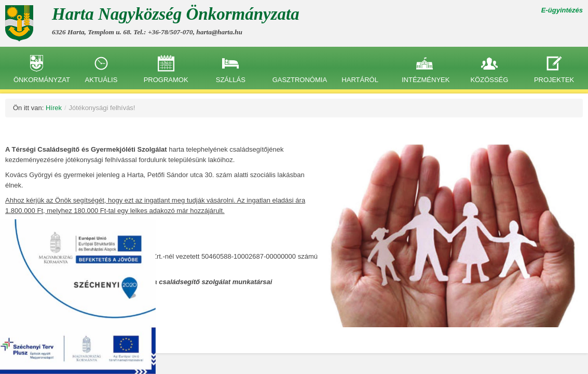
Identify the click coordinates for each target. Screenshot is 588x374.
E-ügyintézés (562, 10)
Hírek (54, 108)
